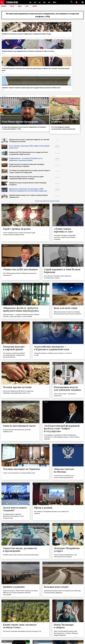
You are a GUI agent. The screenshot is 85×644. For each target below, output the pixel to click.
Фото (28, 6)
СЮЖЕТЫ (36, 6)
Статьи (12, 6)
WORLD (56, 2)
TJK (40, 2)
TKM (45, 2)
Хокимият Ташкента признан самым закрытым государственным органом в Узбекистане (74, 40)
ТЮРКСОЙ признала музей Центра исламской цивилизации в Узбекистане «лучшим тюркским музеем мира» (53, 42)
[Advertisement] (73, 118)
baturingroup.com (54, 642)
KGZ (35, 2)
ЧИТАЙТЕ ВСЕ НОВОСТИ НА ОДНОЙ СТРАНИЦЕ (47, 158)
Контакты (5, 640)
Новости (4, 6)
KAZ (30, 2)
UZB (50, 2)
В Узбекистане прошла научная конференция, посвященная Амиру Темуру (10, 39)
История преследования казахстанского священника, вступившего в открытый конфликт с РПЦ (43, 15)
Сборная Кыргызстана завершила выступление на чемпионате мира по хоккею (31, 40)
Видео (20, 6)
